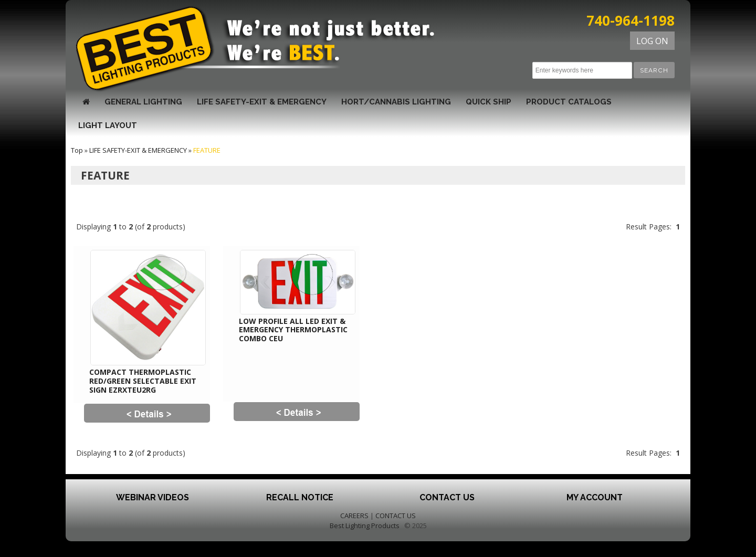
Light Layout (108, 125)
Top (77, 150)
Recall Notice (300, 497)
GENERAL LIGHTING (143, 102)
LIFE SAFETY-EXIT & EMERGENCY (262, 102)
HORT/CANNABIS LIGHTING (396, 102)
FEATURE (207, 150)
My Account (595, 497)
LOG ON (652, 41)
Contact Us (447, 497)
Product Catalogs (569, 102)
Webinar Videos (153, 497)
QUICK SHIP (489, 102)
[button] (654, 70)
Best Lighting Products (365, 526)
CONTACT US (396, 516)
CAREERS (354, 516)
